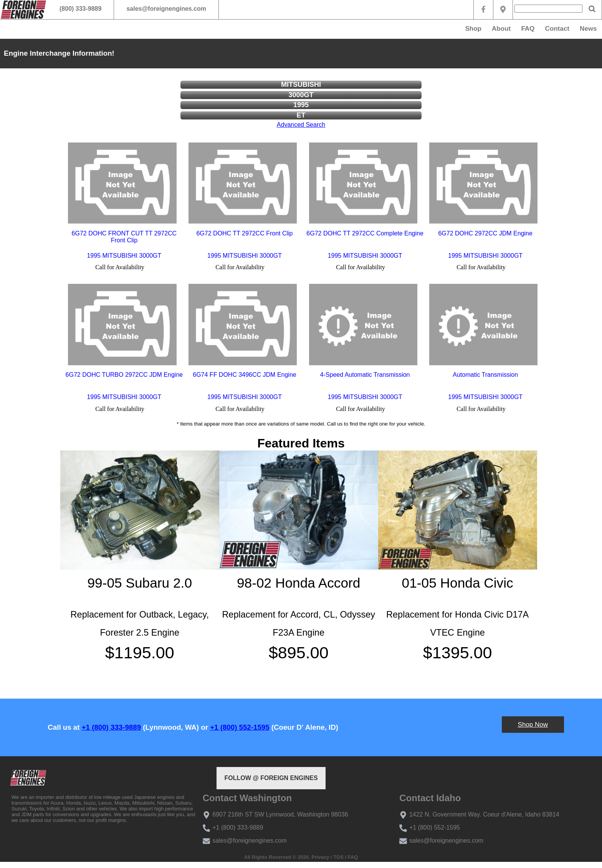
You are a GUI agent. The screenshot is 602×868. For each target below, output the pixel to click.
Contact (557, 29)
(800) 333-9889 (80, 9)
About (501, 29)
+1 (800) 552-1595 (240, 727)
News (588, 29)
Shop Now (533, 725)
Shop (473, 29)
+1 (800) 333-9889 (111, 727)
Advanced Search (301, 125)
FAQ (528, 29)
